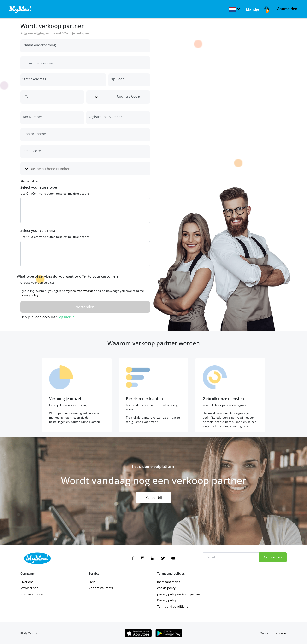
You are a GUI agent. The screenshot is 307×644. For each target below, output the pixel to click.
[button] (234, 9)
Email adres (33, 151)
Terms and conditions (173, 606)
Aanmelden (287, 9)
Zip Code (117, 79)
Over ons (27, 582)
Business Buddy (32, 594)
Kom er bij (154, 497)
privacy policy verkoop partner (179, 594)
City (25, 96)
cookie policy (166, 588)
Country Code (128, 96)
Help (92, 582)
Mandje (252, 9)
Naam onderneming (40, 45)
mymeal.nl (280, 633)
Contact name (35, 134)
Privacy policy (167, 600)
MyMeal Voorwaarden (80, 291)
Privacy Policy (29, 295)
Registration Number (105, 117)
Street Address (34, 79)
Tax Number (32, 117)
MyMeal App (29, 588)
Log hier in (66, 317)
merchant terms (169, 582)
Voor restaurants (101, 588)
